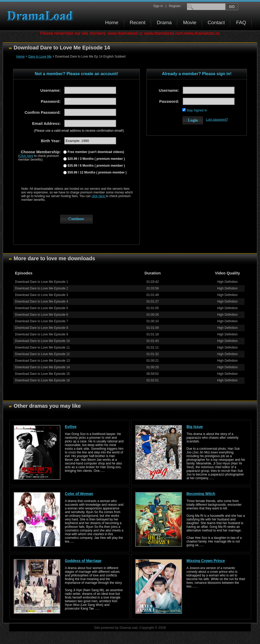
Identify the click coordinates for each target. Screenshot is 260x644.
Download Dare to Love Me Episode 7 (41, 321)
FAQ (241, 22)
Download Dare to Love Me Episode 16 (42, 380)
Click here (26, 156)
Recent (138, 22)
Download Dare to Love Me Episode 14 (42, 367)
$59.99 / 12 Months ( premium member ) (97, 172)
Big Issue (195, 427)
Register (175, 6)
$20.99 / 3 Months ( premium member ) (96, 159)
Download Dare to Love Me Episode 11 (42, 347)
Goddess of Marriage (83, 561)
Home (112, 22)
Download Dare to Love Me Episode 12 (42, 354)
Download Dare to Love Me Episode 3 (41, 295)
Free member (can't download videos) (95, 152)
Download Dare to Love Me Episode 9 (41, 334)
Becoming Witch (201, 494)
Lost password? (217, 120)
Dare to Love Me (40, 57)
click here (99, 196)
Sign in (158, 6)
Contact (216, 22)
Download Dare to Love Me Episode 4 (41, 301)
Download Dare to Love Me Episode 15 (42, 374)
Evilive (71, 427)
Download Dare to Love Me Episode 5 (41, 308)
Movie (190, 22)
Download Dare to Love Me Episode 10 (42, 341)
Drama (164, 22)
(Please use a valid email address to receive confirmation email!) (79, 131)
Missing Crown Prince (206, 561)
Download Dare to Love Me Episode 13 (42, 361)
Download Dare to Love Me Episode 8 (41, 328)
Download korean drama (41, 16)
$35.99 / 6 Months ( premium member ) (96, 166)
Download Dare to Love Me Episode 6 (41, 315)
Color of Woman (79, 494)
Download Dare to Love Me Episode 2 (41, 288)
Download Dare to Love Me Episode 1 (41, 282)
